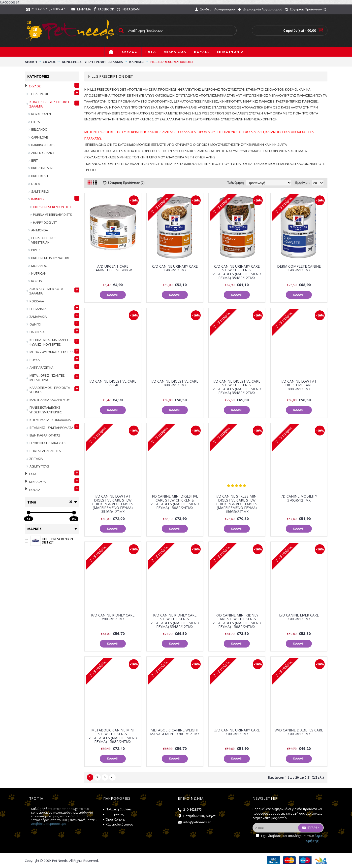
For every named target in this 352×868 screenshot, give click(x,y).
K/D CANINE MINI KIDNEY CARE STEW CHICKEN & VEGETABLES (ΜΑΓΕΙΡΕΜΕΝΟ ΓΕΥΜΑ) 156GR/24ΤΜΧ (237, 621)
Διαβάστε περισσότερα (49, 824)
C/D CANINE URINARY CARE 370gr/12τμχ (175, 268)
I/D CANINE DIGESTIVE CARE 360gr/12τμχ (175, 383)
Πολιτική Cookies (117, 809)
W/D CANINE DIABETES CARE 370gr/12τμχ (299, 732)
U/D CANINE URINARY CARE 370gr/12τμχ (237, 732)
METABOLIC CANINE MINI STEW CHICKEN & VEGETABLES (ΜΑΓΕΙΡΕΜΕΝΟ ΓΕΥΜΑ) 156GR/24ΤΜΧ (113, 736)
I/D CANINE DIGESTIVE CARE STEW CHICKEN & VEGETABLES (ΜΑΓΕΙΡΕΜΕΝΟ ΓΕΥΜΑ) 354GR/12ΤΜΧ (237, 387)
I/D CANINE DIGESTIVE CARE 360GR (113, 383)
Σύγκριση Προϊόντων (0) (126, 183)
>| (112, 777)
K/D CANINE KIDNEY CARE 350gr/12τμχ (113, 617)
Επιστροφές (113, 814)
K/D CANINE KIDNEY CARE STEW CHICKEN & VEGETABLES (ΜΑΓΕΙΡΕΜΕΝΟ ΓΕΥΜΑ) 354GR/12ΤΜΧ (175, 621)
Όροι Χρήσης (114, 819)
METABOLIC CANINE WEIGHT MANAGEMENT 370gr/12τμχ (175, 732)
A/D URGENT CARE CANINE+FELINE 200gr (113, 268)
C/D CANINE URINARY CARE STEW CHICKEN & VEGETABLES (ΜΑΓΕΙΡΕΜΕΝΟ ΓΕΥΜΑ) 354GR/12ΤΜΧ (237, 272)
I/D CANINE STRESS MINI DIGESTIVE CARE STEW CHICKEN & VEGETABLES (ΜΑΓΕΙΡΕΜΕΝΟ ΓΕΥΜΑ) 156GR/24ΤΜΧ (237, 504)
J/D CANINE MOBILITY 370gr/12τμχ (299, 498)
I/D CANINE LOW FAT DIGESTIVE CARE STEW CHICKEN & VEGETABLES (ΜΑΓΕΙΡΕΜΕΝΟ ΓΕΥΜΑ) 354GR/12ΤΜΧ (113, 504)
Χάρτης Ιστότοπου (118, 824)
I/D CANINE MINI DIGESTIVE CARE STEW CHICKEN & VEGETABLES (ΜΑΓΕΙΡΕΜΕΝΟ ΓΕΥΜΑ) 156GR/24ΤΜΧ (175, 502)
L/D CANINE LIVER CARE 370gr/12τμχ (299, 617)
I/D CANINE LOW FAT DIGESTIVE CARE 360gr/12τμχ (299, 385)
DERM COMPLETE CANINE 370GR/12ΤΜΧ (299, 268)
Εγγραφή (311, 828)
